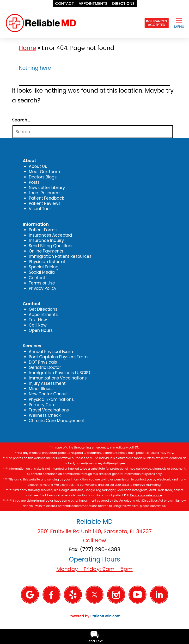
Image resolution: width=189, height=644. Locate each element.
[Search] (93, 132)
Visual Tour (40, 209)
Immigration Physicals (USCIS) (60, 373)
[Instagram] (116, 594)
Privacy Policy (43, 288)
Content (37, 278)
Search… (21, 120)
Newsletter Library (47, 188)
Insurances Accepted (50, 235)
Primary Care (42, 405)
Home (28, 48)
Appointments (43, 315)
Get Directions (43, 309)
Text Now (38, 320)
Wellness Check (45, 415)
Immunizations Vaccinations (58, 378)
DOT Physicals (43, 362)
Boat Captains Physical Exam (58, 357)
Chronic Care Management (57, 421)
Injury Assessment (47, 383)
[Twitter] (94, 594)
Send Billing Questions (51, 246)
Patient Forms (43, 230)
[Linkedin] (159, 594)
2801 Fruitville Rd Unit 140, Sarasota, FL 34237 (95, 531)
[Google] (30, 594)
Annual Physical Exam (51, 352)
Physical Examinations (51, 399)
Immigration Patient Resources (60, 256)
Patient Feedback (46, 198)
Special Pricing (44, 267)
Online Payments (46, 251)
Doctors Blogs (43, 177)
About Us (38, 166)
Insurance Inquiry (46, 240)
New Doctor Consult (49, 394)
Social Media (42, 272)
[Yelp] (73, 594)
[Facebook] (52, 594)
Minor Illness (41, 389)
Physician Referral (47, 262)
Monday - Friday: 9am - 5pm (94, 569)
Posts (34, 182)
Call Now (38, 325)
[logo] (41, 23)
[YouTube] (137, 594)
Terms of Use (42, 283)
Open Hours (41, 330)
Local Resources (45, 193)
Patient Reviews (45, 203)
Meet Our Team (44, 172)
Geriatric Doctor (45, 367)
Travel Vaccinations (49, 410)
